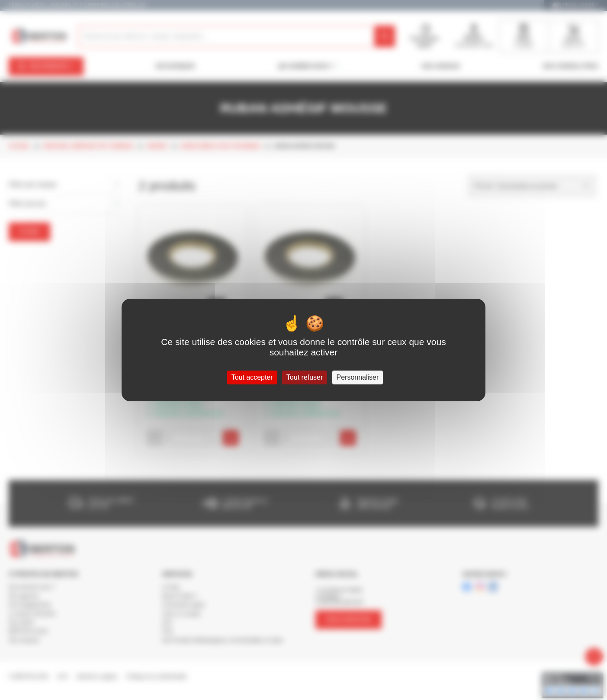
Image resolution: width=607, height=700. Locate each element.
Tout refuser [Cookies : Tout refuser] (305, 377)
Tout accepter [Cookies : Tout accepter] (252, 377)
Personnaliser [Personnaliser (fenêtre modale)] (358, 377)
